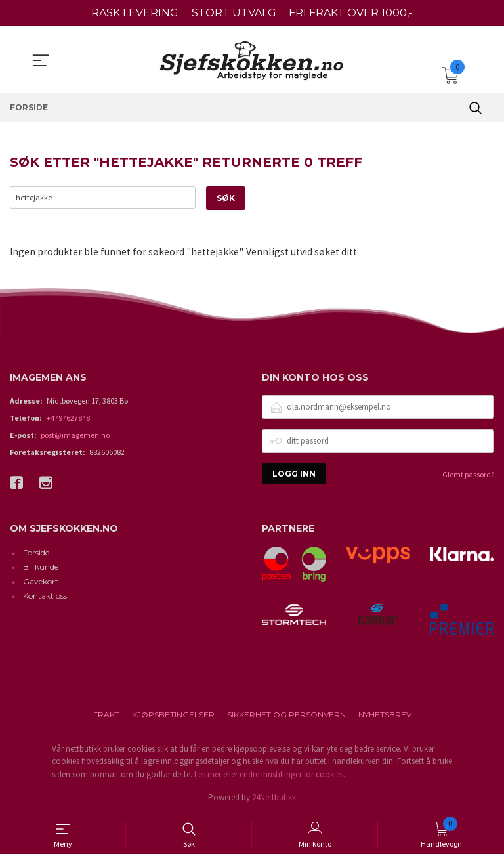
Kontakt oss (45, 596)
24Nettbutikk (274, 798)
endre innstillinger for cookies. (292, 774)
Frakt (106, 715)
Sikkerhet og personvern (286, 715)
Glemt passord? (468, 474)
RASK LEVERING (135, 13)
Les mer (208, 774)
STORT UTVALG (234, 13)
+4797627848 (68, 418)
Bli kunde (41, 567)
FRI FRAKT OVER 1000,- (351, 13)
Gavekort (41, 582)
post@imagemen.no (75, 435)
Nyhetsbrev (385, 715)
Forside (36, 553)
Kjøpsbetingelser (173, 715)
